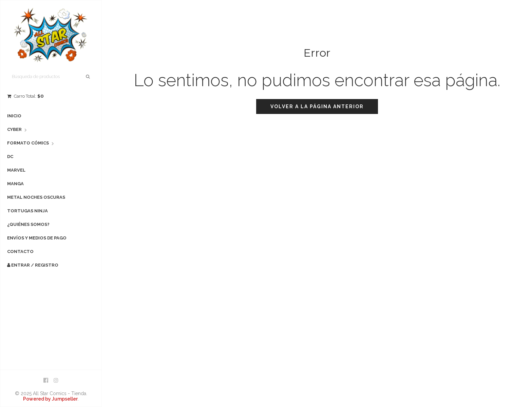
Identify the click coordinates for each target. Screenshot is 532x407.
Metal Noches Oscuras (36, 197)
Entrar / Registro (33, 265)
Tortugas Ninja (27, 211)
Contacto (20, 251)
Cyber (14, 129)
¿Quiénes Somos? (28, 224)
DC (10, 157)
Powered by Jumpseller (50, 399)
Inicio (14, 116)
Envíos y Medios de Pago (37, 238)
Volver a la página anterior (317, 106)
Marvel (16, 170)
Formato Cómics (28, 143)
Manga (15, 184)
